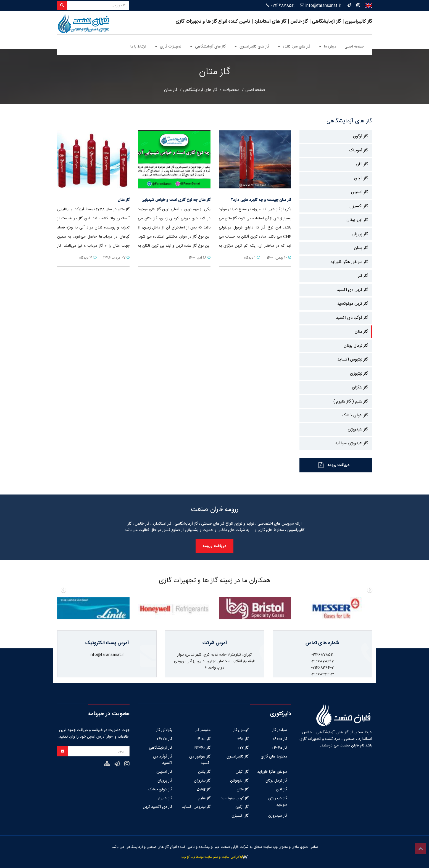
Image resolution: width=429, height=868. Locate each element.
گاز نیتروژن (359, 374)
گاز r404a (280, 748)
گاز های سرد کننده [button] (294, 47)
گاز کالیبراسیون (238, 757)
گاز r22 (244, 748)
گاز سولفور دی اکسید (200, 760)
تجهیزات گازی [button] (168, 47)
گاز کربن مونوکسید (353, 304)
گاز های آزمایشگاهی (200, 90)
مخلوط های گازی (274, 757)
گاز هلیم (204, 798)
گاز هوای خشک (355, 415)
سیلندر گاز (280, 730)
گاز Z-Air (204, 790)
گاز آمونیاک (358, 150)
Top (421, 849)
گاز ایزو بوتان (357, 220)
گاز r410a (204, 739)
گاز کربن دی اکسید (352, 290)
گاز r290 (243, 739)
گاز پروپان (360, 234)
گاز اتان (362, 164)
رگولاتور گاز (164, 730)
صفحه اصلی (354, 47)
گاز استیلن (360, 192)
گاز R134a (202, 748)
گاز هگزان (360, 387)
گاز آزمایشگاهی (160, 748)
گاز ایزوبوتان (239, 781)
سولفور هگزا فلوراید (272, 772)
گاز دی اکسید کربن (157, 807)
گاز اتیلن (361, 178)
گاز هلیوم (165, 798)
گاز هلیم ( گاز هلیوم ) (351, 402)
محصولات (231, 90)
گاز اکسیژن (359, 206)
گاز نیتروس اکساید (353, 360)
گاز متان (171, 90)
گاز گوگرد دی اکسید (352, 318)
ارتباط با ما (138, 47)
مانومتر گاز (203, 730)
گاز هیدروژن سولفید (352, 443)
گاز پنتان (361, 248)
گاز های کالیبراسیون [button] (252, 47)
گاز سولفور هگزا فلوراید (349, 262)
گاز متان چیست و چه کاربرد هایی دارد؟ (261, 200)
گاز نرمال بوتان (356, 346)
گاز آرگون (360, 136)
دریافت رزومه (334, 465)
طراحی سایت (231, 857)
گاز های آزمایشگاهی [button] (208, 47)
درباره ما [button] (328, 47)
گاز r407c (165, 739)
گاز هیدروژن (358, 429)
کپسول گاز (241, 730)
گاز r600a (280, 739)
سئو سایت (211, 857)
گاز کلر (363, 276)
